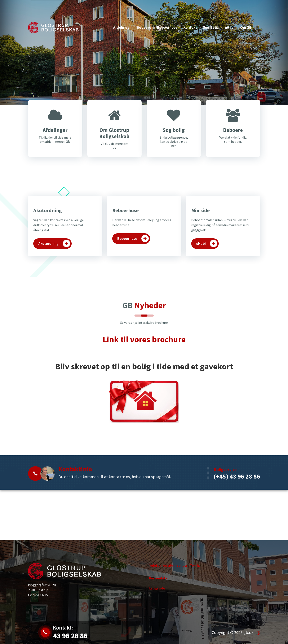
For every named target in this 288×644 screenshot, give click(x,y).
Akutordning (48, 260)
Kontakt (246, 5)
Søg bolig (174, 140)
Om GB (246, 27)
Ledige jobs (157, 596)
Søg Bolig (211, 27)
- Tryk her (175, 573)
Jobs (54, 8)
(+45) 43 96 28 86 (237, 502)
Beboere (144, 27)
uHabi (230, 27)
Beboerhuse (167, 27)
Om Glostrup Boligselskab (114, 144)
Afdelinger (122, 27)
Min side (200, 260)
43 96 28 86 (91, 8)
